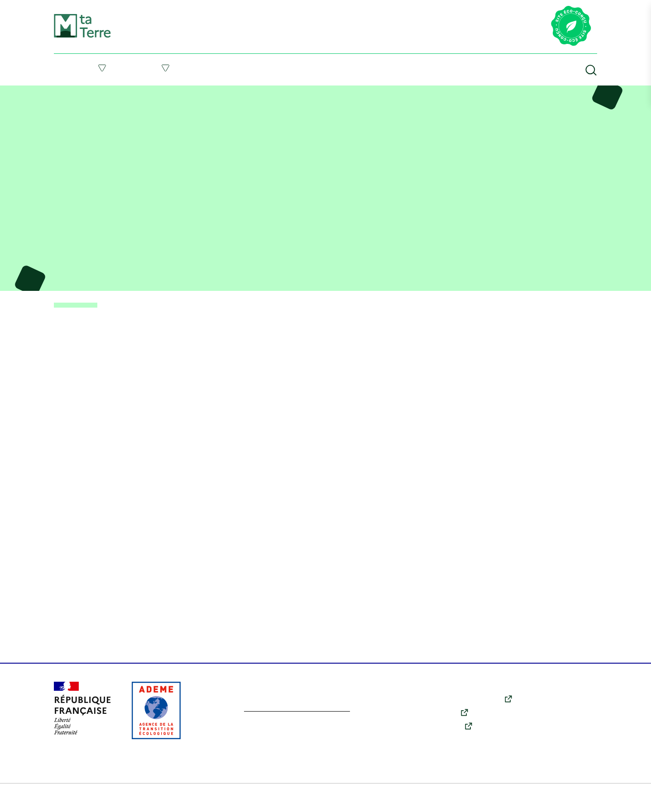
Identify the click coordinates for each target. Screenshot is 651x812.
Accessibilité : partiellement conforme (473, 798)
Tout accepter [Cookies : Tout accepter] (60, 767)
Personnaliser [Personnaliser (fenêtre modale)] (61, 710)
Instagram (449, 727)
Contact (551, 738)
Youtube (447, 714)
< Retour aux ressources (81, 306)
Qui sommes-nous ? (568, 725)
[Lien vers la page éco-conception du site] (571, 27)
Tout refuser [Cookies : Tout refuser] (60, 737)
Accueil (62, 92)
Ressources (401, 68)
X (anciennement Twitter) (473, 700)
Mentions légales (122, 798)
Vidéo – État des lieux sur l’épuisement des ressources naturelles (182, 92)
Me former (237, 68)
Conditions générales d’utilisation (207, 798)
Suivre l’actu (318, 68)
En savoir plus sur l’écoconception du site (308, 710)
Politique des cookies (299, 798)
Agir (166, 68)
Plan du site (72, 798)
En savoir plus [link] (65, 778)
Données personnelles (372, 798)
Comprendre (84, 68)
